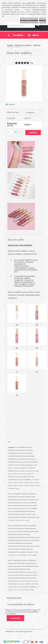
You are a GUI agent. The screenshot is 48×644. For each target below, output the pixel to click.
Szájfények (37, 45)
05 (37, 348)
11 (17, 371)
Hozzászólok (15, 618)
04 (17, 348)
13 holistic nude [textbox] (32, 112)
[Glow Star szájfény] (24, 66)
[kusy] (10, 132)
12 (37, 371)
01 (17, 325)
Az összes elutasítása (29, 20)
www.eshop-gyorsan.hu (24, 631)
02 (37, 325)
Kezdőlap (10, 45)
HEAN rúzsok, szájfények (23, 45)
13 (17, 395)
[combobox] (32, 112)
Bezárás (43, 20)
